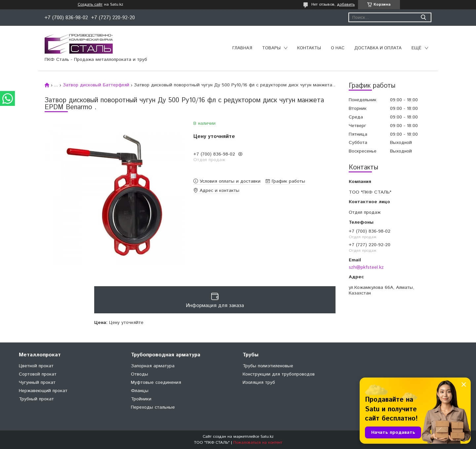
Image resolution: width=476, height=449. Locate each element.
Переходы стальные (153, 407)
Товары (271, 48)
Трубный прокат (36, 399)
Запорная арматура (153, 366)
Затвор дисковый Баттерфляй (96, 85)
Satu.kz (267, 437)
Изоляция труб (259, 382)
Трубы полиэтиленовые (268, 366)
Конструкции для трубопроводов (279, 374)
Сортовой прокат (38, 374)
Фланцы (140, 391)
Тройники (141, 399)
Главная (242, 48)
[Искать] (423, 17)
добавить (346, 4)
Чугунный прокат (37, 382)
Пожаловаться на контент (258, 443)
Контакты (309, 48)
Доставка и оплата (378, 48)
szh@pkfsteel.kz (366, 267)
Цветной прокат (36, 366)
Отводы (139, 374)
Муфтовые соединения (156, 382)
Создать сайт (90, 5)
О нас (338, 48)
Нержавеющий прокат (43, 391)
